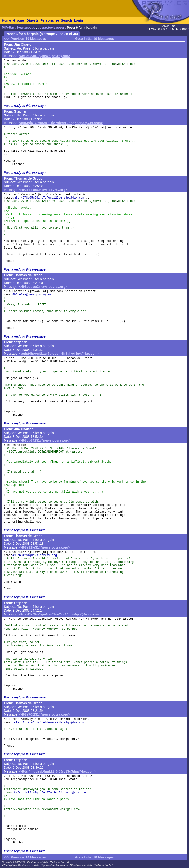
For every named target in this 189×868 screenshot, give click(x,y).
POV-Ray (8, 28)
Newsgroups (26, 28)
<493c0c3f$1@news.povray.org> (45, 56)
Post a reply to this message (25, 106)
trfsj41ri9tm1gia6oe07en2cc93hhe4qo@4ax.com (48, 723)
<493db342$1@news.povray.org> (45, 440)
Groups (19, 20)
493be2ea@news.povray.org (33, 295)
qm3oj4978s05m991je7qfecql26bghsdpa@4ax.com (48, 198)
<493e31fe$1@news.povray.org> (45, 547)
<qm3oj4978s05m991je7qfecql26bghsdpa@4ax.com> (61, 123)
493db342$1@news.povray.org (35, 555)
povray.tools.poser (51, 28)
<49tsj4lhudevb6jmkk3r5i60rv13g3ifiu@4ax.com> (58, 771)
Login (78, 20)
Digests (33, 20)
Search (67, 20)
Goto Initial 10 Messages (94, 39)
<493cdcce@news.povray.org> (43, 287)
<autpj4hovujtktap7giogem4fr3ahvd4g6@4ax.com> (59, 354)
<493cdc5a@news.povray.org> (43, 190)
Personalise (50, 20)
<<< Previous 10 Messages (25, 39)
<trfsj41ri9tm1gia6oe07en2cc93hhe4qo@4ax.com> (59, 614)
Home (7, 20)
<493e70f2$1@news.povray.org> (45, 714)
